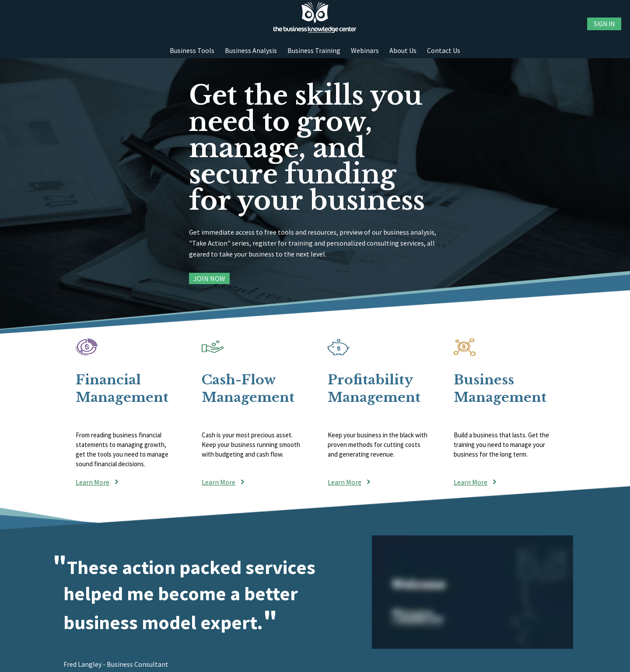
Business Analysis (251, 50)
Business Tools (192, 50)
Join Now (209, 278)
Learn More (93, 482)
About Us (403, 50)
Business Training (314, 50)
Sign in (604, 24)
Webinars (365, 50)
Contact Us (444, 50)
